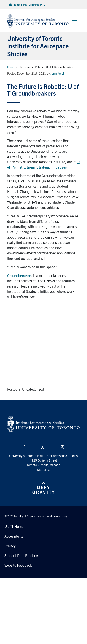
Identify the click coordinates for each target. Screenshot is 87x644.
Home (11, 67)
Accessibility (14, 536)
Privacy (10, 546)
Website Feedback (18, 565)
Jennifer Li (57, 73)
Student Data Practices (22, 555)
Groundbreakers (20, 275)
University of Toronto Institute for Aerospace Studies (38, 46)
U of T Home (14, 526)
